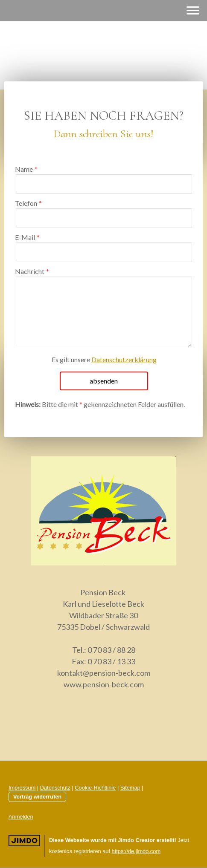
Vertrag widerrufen (37, 797)
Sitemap (130, 788)
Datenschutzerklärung (124, 359)
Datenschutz (55, 788)
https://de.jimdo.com (136, 851)
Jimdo (24, 841)
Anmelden (21, 817)
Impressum (22, 788)
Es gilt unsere (104, 359)
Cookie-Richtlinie (95, 788)
